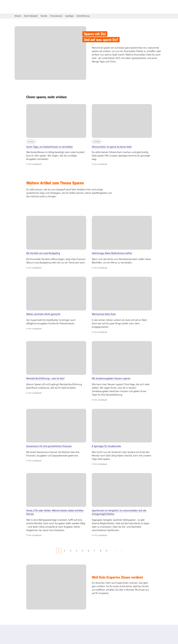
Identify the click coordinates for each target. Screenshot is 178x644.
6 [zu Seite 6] (89, 551)
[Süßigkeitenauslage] (122, 490)
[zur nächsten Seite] (117, 551)
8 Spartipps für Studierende (106, 446)
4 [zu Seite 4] (77, 551)
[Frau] (56, 358)
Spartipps (70, 16)
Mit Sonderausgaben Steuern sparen (111, 378)
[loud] (56, 233)
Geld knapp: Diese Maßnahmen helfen (112, 253)
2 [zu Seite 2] (65, 551)
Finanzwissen (56, 16)
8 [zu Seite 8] (100, 551)
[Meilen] (56, 294)
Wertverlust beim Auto (104, 314)
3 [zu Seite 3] (71, 551)
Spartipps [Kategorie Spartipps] (31, 141)
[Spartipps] (122, 426)
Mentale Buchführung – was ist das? (45, 378)
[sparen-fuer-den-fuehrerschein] (122, 121)
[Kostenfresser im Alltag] (56, 121)
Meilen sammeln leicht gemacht (43, 314)
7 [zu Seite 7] (95, 551)
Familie (44, 16)
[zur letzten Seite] (121, 551)
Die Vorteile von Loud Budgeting (43, 253)
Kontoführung (83, 16)
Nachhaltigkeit (31, 16)
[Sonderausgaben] (122, 358)
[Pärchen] (56, 490)
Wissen (18, 16)
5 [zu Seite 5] (83, 551)
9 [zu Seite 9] (106, 551)
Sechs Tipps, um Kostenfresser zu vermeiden (50, 147)
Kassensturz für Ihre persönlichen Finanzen (49, 446)
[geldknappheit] (122, 233)
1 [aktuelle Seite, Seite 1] (59, 551)
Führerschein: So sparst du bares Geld (112, 147)
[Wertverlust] (122, 294)
